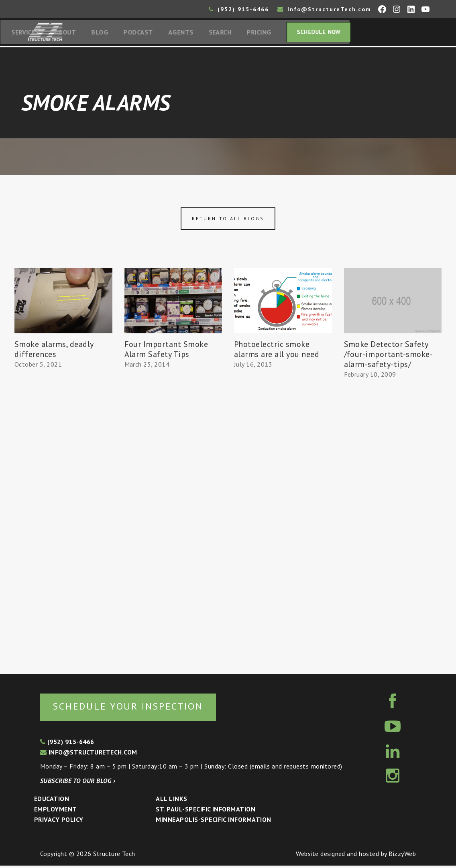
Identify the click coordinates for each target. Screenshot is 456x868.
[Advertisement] (63, 520)
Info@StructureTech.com (324, 9)
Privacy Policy (59, 822)
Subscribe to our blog (78, 783)
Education (52, 801)
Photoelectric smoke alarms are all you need (277, 351)
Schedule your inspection (135, 709)
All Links (171, 801)
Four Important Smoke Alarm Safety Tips (166, 351)
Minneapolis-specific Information (213, 822)
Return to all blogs (228, 220)
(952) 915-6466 (239, 9)
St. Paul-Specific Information (206, 811)
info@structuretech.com (89, 754)
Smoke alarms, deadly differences (54, 351)
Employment (56, 811)
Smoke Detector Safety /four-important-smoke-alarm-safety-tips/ (389, 356)
